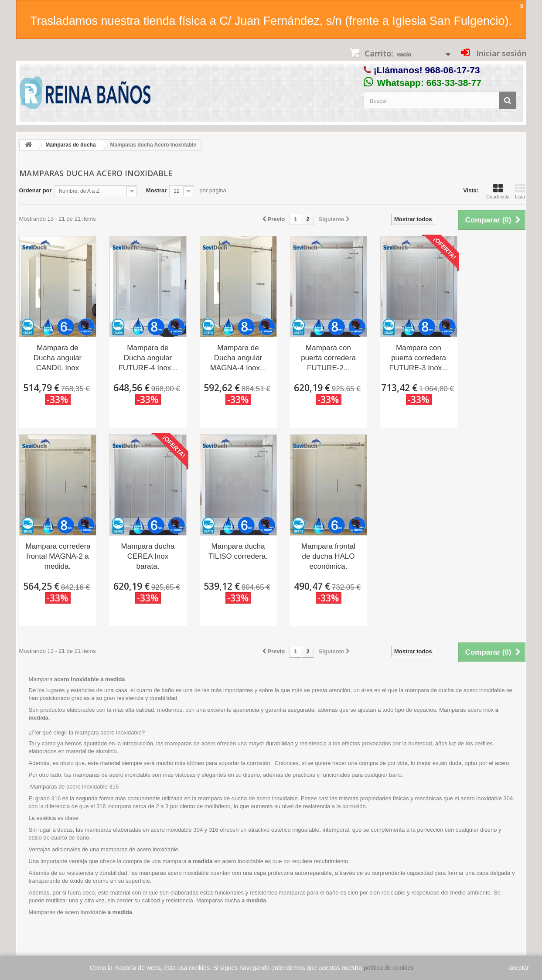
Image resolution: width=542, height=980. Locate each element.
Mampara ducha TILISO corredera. (238, 551)
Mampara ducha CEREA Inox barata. (148, 556)
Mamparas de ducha (70, 145)
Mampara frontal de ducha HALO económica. (328, 556)
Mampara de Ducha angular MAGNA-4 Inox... (238, 358)
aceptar (519, 968)
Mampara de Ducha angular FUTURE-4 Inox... (148, 358)
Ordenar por (36, 190)
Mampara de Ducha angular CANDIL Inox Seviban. (58, 359)
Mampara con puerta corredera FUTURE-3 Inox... (418, 358)
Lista (520, 191)
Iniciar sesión (500, 53)
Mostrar (157, 190)
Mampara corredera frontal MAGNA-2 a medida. (58, 556)
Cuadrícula (498, 191)
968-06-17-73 (453, 70)
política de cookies (389, 968)
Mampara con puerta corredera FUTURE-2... (328, 358)
